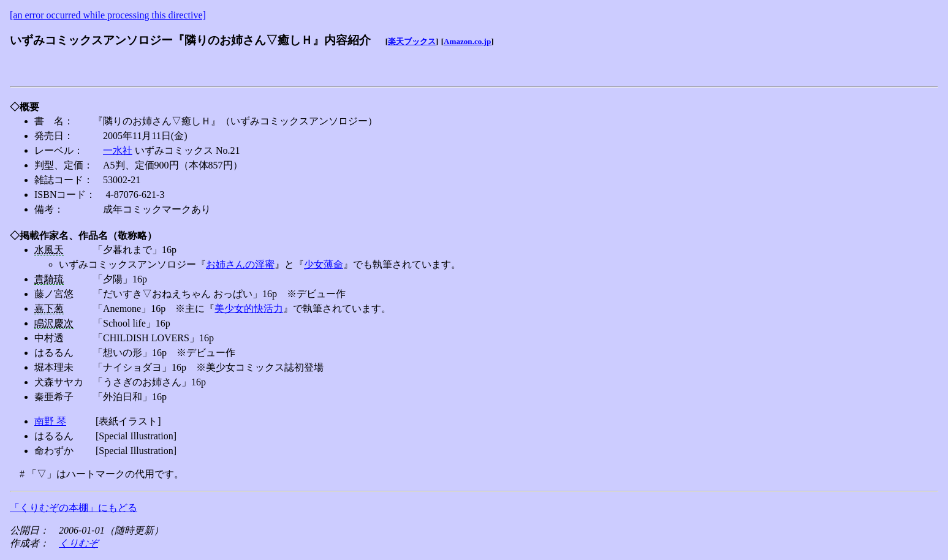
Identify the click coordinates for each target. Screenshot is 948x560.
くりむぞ (78, 543)
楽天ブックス (412, 41)
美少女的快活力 (249, 308)
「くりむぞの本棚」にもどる (74, 508)
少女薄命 (324, 264)
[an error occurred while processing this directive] (108, 15)
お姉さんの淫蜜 (240, 264)
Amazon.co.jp (467, 41)
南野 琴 (50, 421)
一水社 (118, 150)
